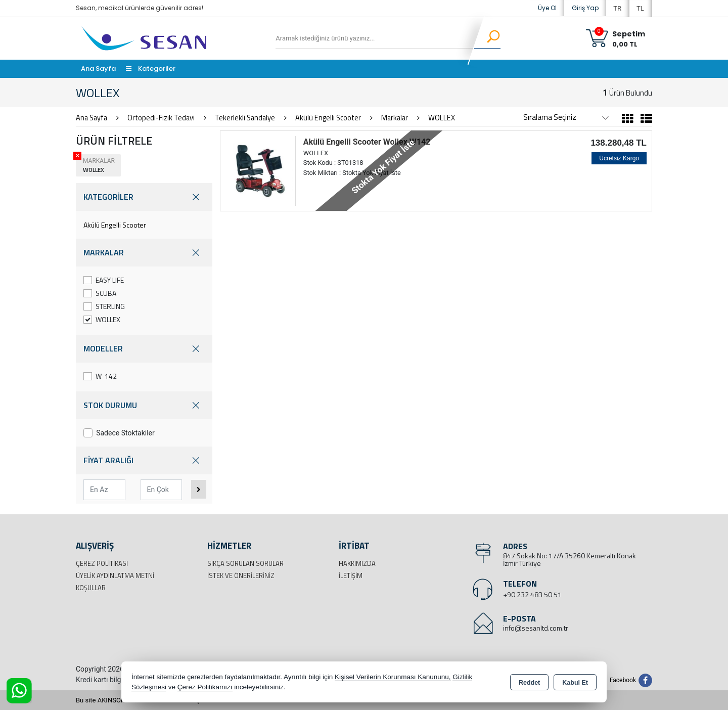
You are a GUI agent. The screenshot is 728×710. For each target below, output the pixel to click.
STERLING (104, 306)
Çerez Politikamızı (205, 687)
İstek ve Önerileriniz (241, 575)
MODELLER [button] (144, 349)
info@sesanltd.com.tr (536, 628)
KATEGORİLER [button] (144, 197)
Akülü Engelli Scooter (115, 225)
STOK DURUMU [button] (144, 405)
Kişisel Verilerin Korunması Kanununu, (393, 677)
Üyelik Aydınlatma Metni (115, 575)
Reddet (529, 683)
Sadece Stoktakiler (119, 433)
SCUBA (100, 293)
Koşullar (91, 588)
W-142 (100, 376)
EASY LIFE (104, 280)
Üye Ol (547, 8)
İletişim (351, 575)
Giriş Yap (585, 8)
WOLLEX (102, 319)
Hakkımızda (357, 563)
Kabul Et (575, 683)
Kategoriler (151, 69)
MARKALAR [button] (144, 253)
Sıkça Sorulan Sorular (245, 563)
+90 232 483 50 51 (532, 594)
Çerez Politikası (102, 563)
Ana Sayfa (98, 69)
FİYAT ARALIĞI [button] (144, 460)
